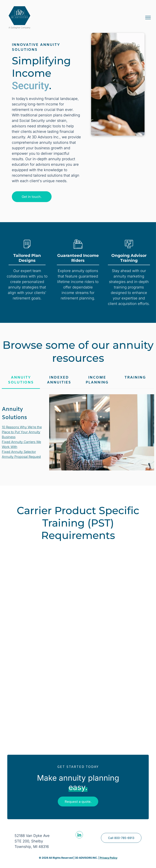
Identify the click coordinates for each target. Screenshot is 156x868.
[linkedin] (79, 835)
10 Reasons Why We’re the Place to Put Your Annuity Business (22, 432)
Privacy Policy (109, 858)
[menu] (148, 18)
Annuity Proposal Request (21, 457)
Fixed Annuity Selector (19, 452)
